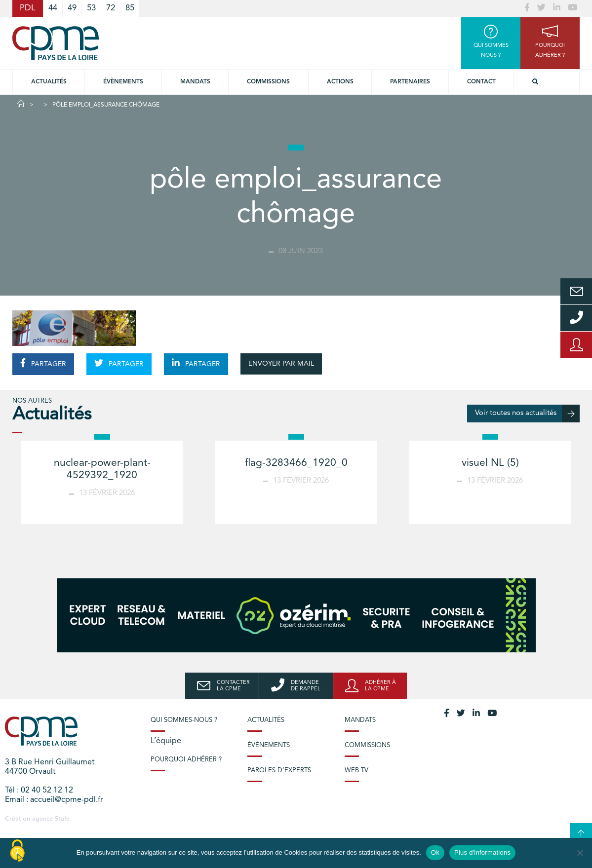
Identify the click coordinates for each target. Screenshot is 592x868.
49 (72, 8)
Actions (340, 82)
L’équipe (166, 741)
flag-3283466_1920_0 (296, 463)
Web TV (356, 771)
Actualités (49, 82)
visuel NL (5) (490, 463)
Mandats (195, 82)
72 (111, 8)
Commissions (367, 745)
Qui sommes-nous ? (184, 720)
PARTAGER (43, 363)
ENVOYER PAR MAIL (281, 364)
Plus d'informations (482, 852)
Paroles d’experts (279, 771)
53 (91, 8)
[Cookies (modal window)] (17, 851)
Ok (435, 852)
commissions (268, 82)
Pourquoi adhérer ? (186, 760)
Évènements (123, 82)
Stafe (62, 819)
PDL (28, 8)
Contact (481, 82)
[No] (580, 853)
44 (53, 8)
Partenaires (410, 82)
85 (130, 8)
